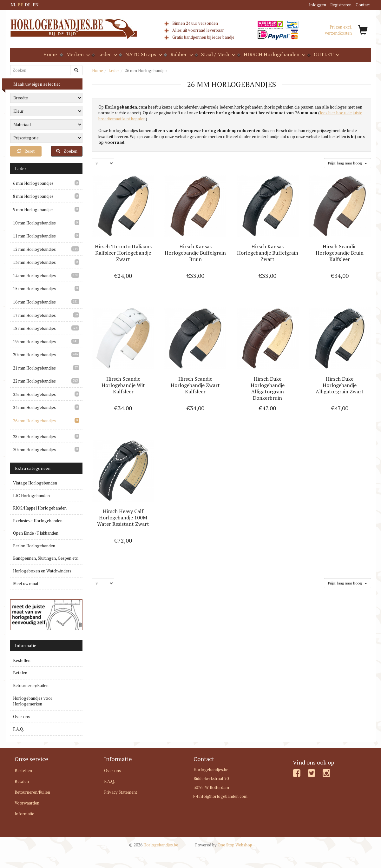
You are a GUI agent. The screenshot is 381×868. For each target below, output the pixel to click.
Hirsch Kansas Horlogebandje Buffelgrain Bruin (195, 253)
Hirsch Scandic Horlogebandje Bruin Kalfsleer (340, 253)
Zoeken (67, 151)
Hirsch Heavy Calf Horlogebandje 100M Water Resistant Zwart (123, 517)
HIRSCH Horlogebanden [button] (274, 54)
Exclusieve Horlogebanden (38, 521)
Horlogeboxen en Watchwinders (42, 571)
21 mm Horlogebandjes (34, 368)
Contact (363, 5)
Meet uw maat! (26, 584)
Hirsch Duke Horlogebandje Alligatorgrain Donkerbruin (268, 388)
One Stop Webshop (224, 845)
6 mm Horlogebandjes (33, 183)
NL (13, 5)
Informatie (24, 814)
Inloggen (318, 5)
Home (50, 54)
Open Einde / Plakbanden (36, 533)
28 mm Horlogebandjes (34, 437)
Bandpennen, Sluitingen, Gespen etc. (46, 558)
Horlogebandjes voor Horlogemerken (33, 701)
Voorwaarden (27, 803)
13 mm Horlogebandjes (34, 262)
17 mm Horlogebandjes (34, 315)
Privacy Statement (121, 792)
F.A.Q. (19, 729)
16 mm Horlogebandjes (34, 302)
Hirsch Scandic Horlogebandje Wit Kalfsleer (123, 385)
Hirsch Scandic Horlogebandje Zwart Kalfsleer (195, 385)
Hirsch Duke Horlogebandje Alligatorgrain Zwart (340, 385)
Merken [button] (77, 54)
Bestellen (22, 660)
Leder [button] (107, 54)
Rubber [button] (181, 54)
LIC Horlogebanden (31, 496)
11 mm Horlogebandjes (34, 236)
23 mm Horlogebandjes (34, 394)
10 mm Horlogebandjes (34, 223)
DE (28, 5)
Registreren (341, 5)
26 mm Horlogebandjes (34, 421)
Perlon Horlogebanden (34, 546)
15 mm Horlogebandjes (34, 289)
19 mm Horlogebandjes (34, 342)
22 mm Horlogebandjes (34, 381)
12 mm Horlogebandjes (34, 249)
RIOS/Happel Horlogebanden (40, 508)
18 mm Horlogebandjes (34, 328)
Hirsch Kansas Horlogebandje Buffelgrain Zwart (268, 253)
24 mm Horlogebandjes (34, 407)
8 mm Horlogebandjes (33, 196)
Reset (26, 151)
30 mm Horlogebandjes (34, 450)
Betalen (20, 673)
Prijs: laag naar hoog (347, 163)
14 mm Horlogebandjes (34, 276)
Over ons (21, 717)
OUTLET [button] (326, 54)
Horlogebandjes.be (154, 845)
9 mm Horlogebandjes (33, 210)
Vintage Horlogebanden (35, 483)
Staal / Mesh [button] (218, 54)
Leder (114, 70)
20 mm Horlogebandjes (34, 355)
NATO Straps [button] (143, 54)
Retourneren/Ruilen (31, 685)
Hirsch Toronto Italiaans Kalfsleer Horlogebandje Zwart (123, 253)
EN (36, 5)
